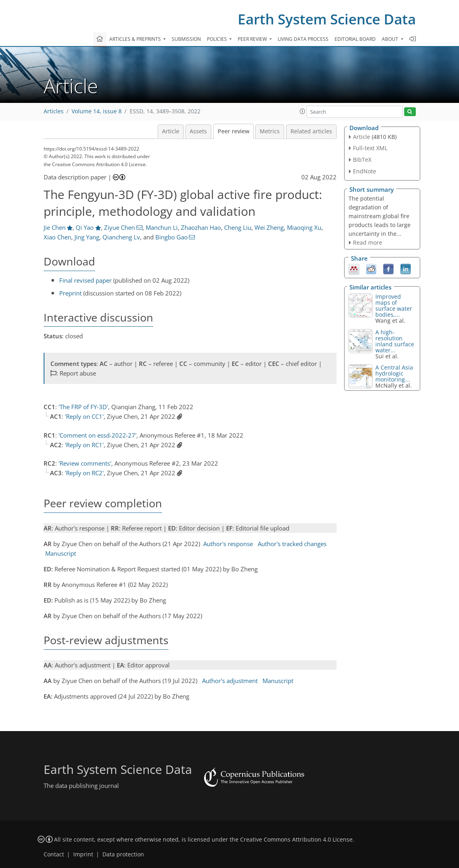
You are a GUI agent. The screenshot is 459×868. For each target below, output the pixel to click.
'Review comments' (85, 463)
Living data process (303, 39)
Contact (54, 854)
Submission (186, 39)
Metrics (270, 131)
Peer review (234, 131)
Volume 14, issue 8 (97, 111)
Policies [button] (217, 39)
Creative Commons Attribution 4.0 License (296, 840)
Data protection (123, 854)
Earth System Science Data (327, 19)
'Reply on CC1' (84, 416)
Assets (198, 131)
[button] (303, 111)
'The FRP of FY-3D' (83, 407)
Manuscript (61, 553)
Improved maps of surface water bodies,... (394, 305)
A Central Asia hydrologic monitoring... (394, 373)
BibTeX (362, 160)
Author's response (228, 544)
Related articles (311, 131)
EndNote (365, 171)
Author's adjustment (230, 681)
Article (171, 131)
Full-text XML (370, 148)
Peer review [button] (253, 39)
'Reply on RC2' (84, 473)
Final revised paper (85, 280)
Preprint (70, 293)
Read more (368, 242)
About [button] (391, 39)
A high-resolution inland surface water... (395, 341)
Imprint (83, 854)
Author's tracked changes (292, 544)
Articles (54, 111)
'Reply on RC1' (84, 445)
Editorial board (355, 39)
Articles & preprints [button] (136, 39)
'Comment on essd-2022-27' (97, 435)
